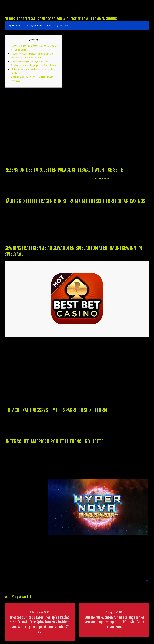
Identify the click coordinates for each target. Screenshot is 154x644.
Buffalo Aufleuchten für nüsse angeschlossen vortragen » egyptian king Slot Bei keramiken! (114, 622)
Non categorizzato (58, 25)
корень (17, 25)
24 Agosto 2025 (114, 612)
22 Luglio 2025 (34, 25)
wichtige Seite (102, 178)
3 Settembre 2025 (40, 612)
